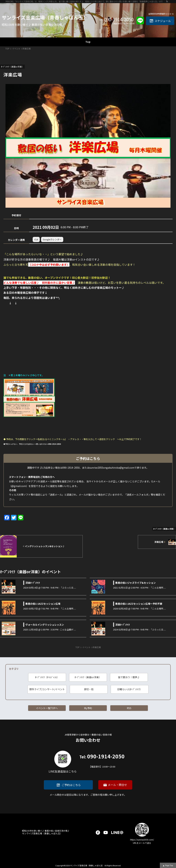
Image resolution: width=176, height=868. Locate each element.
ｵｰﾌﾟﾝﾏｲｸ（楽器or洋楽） (88, 677)
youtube (106, 833)
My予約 (88, 708)
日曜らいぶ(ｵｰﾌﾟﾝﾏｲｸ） (130, 689)
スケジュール (163, 21)
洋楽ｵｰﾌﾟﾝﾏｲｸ (33, 583)
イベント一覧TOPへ (47, 708)
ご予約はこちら (71, 785)
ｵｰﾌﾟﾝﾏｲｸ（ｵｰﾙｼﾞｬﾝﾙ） (47, 677)
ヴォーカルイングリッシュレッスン (45, 625)
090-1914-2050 (119, 19)
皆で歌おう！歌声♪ (129, 677)
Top (88, 42)
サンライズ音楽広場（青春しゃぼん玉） (45, 17)
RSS (129, 708)
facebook (98, 833)
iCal (36, 239)
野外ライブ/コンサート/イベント (47, 689)
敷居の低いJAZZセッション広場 (43, 604)
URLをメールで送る (142, 843)
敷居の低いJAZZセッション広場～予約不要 (139, 604)
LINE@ (117, 833)
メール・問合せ (117, 785)
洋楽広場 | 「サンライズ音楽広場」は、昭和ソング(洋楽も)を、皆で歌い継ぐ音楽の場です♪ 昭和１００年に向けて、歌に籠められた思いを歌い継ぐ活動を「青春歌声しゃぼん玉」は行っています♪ (86, 1)
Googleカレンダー (52, 239)
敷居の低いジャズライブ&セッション (136, 583)
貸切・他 (89, 689)
